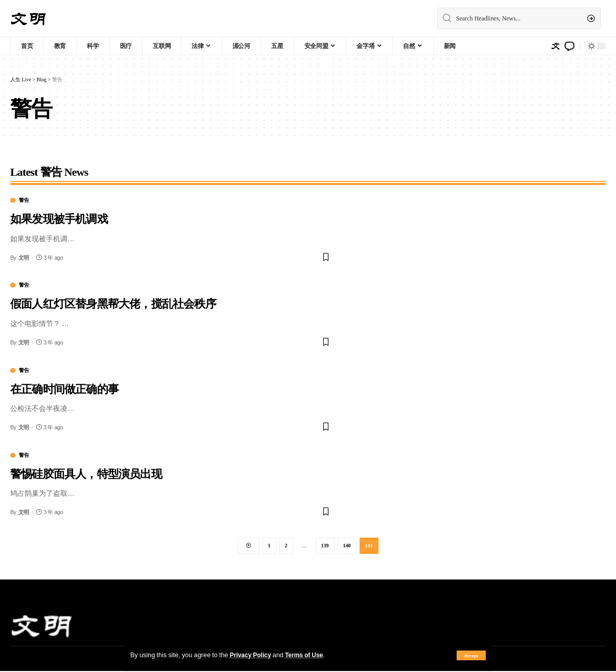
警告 (24, 200)
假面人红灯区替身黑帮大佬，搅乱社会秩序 (113, 303)
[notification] (570, 46)
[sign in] (555, 46)
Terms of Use (308, 655)
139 (325, 546)
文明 (24, 258)
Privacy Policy (252, 655)
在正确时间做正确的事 (64, 388)
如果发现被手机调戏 (59, 218)
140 (347, 546)
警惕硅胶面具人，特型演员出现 (86, 473)
